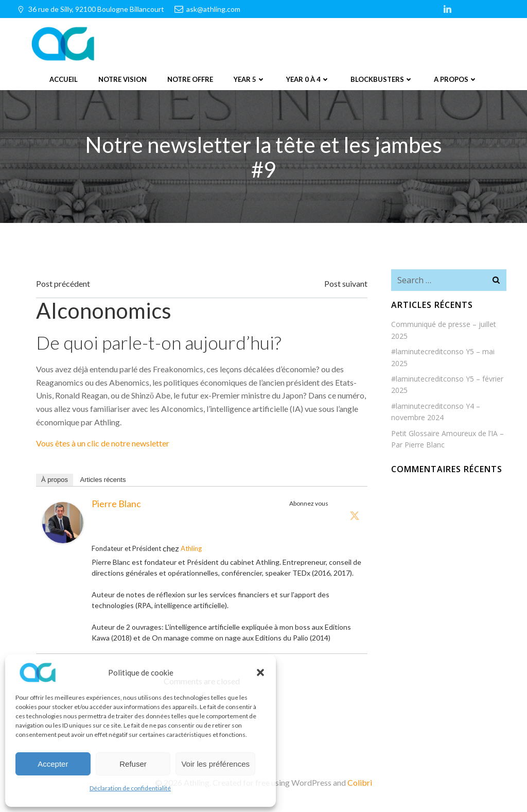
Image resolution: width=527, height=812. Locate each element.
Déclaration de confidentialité (130, 788)
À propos (55, 479)
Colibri (360, 781)
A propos (456, 79)
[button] (260, 672)
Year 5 (250, 79)
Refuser (133, 764)
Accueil (64, 79)
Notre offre (190, 79)
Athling (191, 547)
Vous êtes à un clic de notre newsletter (103, 443)
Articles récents (103, 479)
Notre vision (122, 79)
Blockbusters (382, 79)
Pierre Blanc (116, 503)
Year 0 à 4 (308, 79)
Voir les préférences (215, 764)
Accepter (53, 764)
